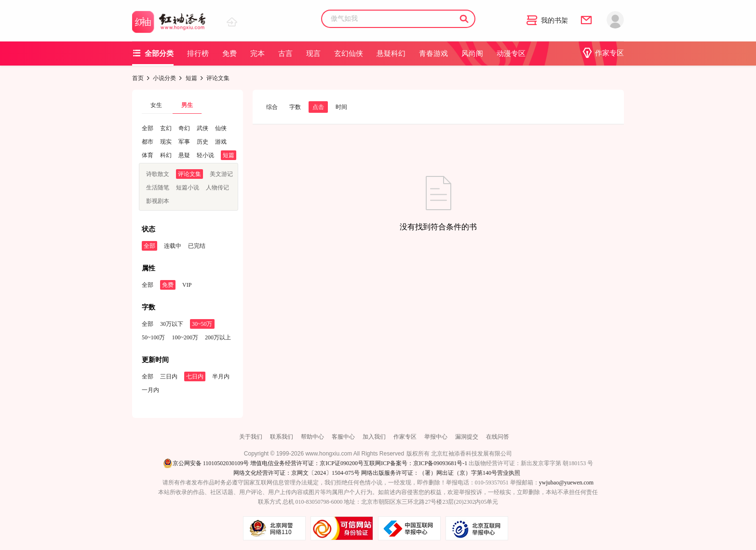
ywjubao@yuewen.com (566, 483)
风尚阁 (472, 54)
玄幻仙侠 (349, 54)
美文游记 (221, 174)
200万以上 (218, 337)
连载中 (173, 246)
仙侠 (221, 128)
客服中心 (343, 437)
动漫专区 (511, 54)
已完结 (197, 246)
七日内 (195, 376)
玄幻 (166, 128)
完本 (257, 54)
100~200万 (185, 337)
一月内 (150, 390)
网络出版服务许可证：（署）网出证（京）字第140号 (429, 473)
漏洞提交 (467, 437)
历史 (202, 142)
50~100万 (154, 337)
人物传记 (217, 188)
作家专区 (603, 53)
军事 (184, 142)
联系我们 (282, 437)
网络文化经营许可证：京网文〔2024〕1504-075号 (297, 473)
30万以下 (172, 324)
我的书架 (547, 20)
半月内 (221, 376)
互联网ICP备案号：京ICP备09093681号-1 (415, 463)
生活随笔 (158, 188)
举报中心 (436, 437)
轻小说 (205, 155)
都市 (148, 142)
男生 (187, 105)
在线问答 (498, 437)
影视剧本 (158, 201)
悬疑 (184, 155)
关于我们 (251, 437)
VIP (187, 285)
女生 (156, 105)
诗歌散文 (158, 174)
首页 (138, 78)
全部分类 (153, 53)
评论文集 (189, 174)
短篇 (191, 78)
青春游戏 (433, 54)
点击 (318, 107)
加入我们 (374, 437)
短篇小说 (188, 188)
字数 (295, 107)
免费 (229, 54)
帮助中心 (312, 437)
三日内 (169, 376)
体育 (148, 155)
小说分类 (164, 78)
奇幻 (184, 128)
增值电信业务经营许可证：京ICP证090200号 (307, 463)
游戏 (221, 142)
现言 (313, 54)
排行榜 (198, 54)
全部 (148, 128)
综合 (272, 107)
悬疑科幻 (391, 54)
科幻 (166, 155)
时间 (341, 107)
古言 (285, 54)
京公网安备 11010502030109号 (206, 463)
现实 (166, 142)
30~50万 (202, 324)
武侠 (202, 128)
